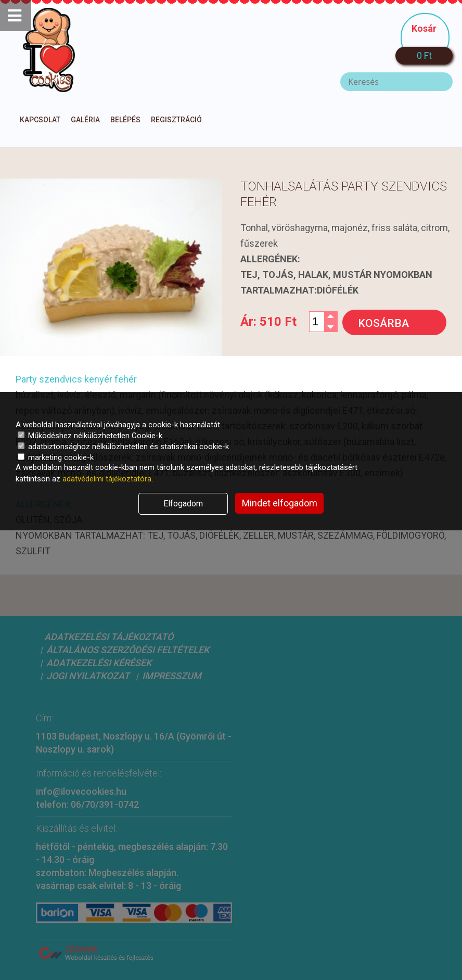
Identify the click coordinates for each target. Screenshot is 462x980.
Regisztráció (176, 120)
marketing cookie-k (56, 457)
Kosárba (383, 323)
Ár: (268, 322)
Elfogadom (183, 504)
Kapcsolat (40, 120)
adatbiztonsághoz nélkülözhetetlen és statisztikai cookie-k (123, 447)
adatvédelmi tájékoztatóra (107, 479)
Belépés (125, 120)
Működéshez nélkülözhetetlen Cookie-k (90, 436)
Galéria (85, 120)
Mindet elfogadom (280, 503)
